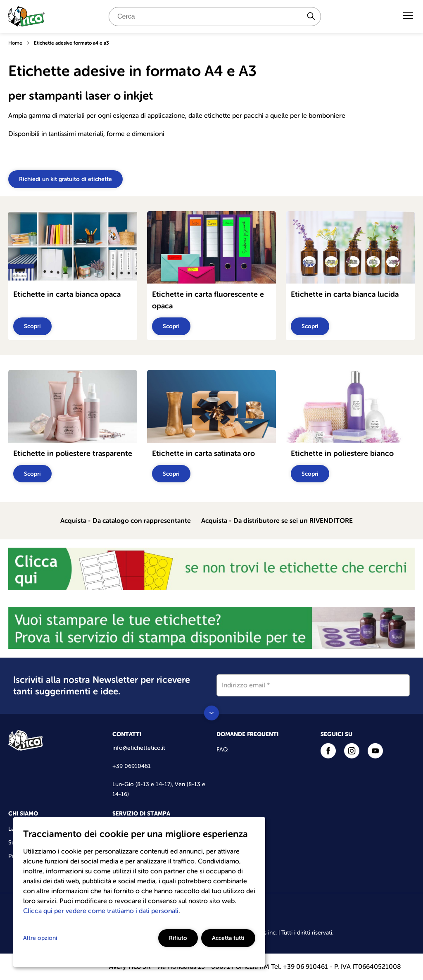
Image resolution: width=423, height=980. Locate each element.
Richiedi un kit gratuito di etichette (65, 179)
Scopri (32, 326)
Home (15, 43)
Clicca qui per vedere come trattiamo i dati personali (101, 911)
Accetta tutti (228, 938)
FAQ (222, 750)
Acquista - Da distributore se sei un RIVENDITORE (277, 521)
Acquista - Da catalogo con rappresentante (126, 521)
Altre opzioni (40, 938)
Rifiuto (178, 938)
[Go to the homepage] (27, 18)
